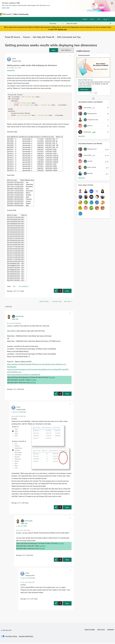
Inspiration (42, 14)
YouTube (52, 379)
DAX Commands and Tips (68, 37)
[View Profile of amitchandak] (19, 317)
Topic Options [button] (65, 50)
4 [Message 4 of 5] (22, 556)
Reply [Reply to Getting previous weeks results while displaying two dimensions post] (67, 292)
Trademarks (111, 631)
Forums (33, 14)
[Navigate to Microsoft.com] (5, 14)
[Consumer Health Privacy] (26, 637)
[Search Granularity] (57, 23)
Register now (62, 29)
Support (84, 14)
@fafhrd (10, 327)
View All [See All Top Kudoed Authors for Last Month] (82, 178)
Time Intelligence (23, 287)
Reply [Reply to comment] (67, 395)
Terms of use (101, 631)
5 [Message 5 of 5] (26, 600)
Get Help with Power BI (43, 37)
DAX (14, 287)
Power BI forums (13, 37)
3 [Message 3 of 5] (17, 504)
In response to (19, 413)
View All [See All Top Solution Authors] (82, 136)
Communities (59, 14)
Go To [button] (105, 19)
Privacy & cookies (90, 631)
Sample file (11, 70)
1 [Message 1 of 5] (13, 292)
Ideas (50, 14)
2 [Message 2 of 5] (13, 390)
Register (85, 19)
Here (57, 588)
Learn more (6, 8)
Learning (75, 14)
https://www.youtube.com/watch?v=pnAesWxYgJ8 (24, 376)
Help (99, 19)
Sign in (92, 19)
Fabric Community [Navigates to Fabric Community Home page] (21, 14)
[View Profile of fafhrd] (14, 59)
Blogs (68, 14)
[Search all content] (89, 23)
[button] (54, 50)
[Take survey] (85, 89)
